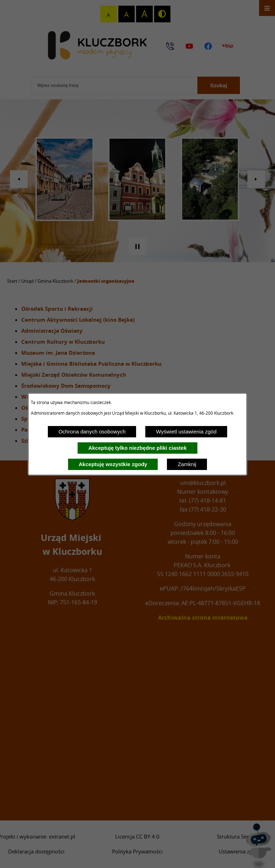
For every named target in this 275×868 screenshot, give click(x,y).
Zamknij (187, 464)
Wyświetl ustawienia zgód (186, 432)
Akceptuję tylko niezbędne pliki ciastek (137, 448)
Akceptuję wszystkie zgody (113, 464)
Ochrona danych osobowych (92, 432)
